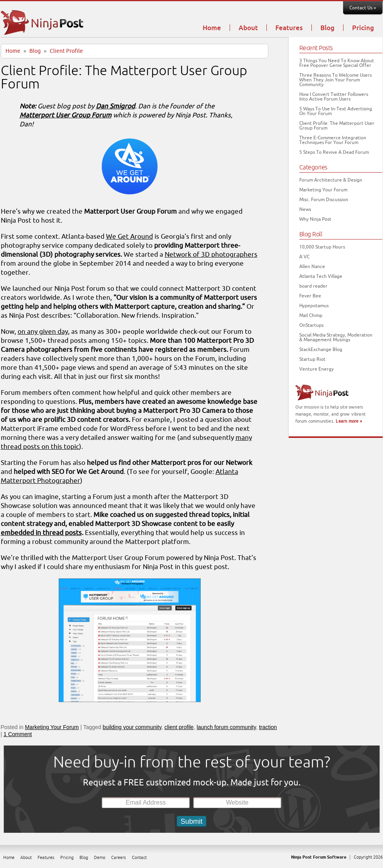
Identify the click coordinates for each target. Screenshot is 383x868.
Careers (119, 857)
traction (268, 727)
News (305, 209)
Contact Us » (363, 8)
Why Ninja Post (315, 219)
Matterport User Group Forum (66, 115)
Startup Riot (312, 359)
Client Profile (66, 51)
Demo (100, 857)
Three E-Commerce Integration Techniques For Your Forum (333, 140)
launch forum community (226, 727)
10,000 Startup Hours (322, 247)
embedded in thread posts (41, 533)
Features (289, 28)
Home (212, 28)
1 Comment (18, 734)
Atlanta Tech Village (321, 276)
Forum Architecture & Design (331, 180)
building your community (132, 727)
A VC (304, 257)
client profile (179, 727)
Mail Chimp (311, 315)
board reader (313, 286)
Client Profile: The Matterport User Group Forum (124, 77)
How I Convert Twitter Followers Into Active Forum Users (334, 97)
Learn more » (349, 421)
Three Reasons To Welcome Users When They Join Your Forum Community (335, 80)
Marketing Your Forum (52, 727)
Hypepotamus (314, 306)
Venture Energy (316, 369)
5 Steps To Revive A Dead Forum (334, 152)
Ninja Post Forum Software (319, 857)
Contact (139, 857)
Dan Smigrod (115, 106)
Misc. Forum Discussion (324, 200)
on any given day (43, 332)
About (248, 28)
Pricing (363, 28)
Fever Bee (310, 296)
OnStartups (311, 325)
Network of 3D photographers (211, 255)
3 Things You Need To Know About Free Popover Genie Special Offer (337, 63)
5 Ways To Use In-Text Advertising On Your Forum (336, 111)
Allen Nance (312, 267)
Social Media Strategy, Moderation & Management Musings (336, 337)
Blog (327, 28)
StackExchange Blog (321, 349)
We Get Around (129, 237)
